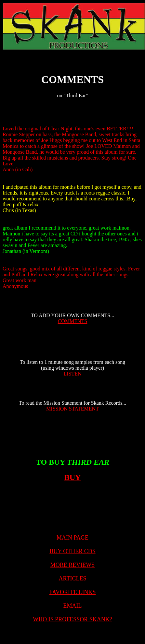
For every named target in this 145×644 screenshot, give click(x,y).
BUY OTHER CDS (72, 551)
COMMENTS (73, 321)
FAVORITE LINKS (73, 592)
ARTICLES (73, 578)
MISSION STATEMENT (72, 409)
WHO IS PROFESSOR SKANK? (72, 619)
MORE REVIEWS (73, 565)
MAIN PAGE (72, 538)
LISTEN (72, 374)
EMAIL (73, 606)
